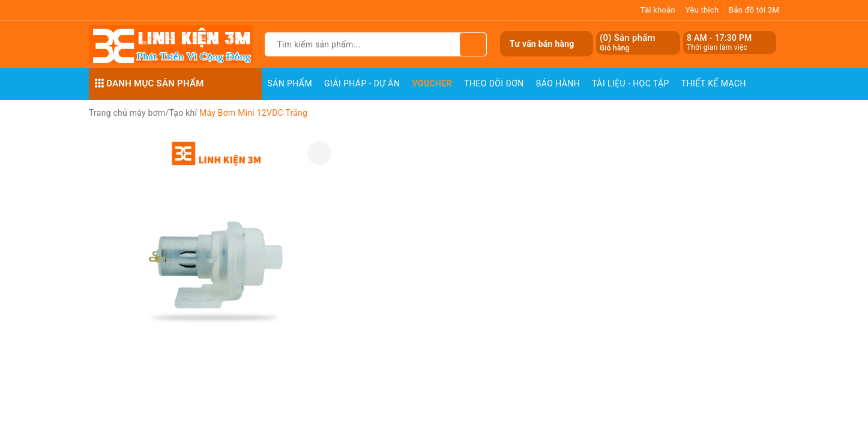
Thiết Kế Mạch (714, 83)
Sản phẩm (290, 83)
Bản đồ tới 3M (754, 10)
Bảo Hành (558, 83)
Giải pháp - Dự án (362, 83)
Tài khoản (658, 10)
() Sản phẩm (628, 43)
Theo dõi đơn (494, 83)
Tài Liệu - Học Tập (631, 83)
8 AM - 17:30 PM (719, 38)
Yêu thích (702, 10)
